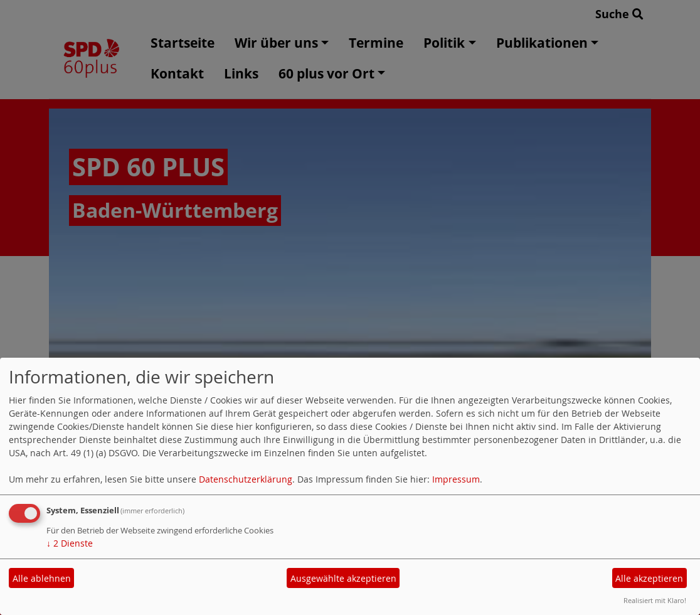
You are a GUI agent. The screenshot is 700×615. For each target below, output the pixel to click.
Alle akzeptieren (649, 578)
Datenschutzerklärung (246, 479)
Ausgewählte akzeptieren (343, 578)
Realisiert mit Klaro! (655, 600)
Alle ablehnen (42, 578)
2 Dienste (70, 543)
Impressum (456, 479)
